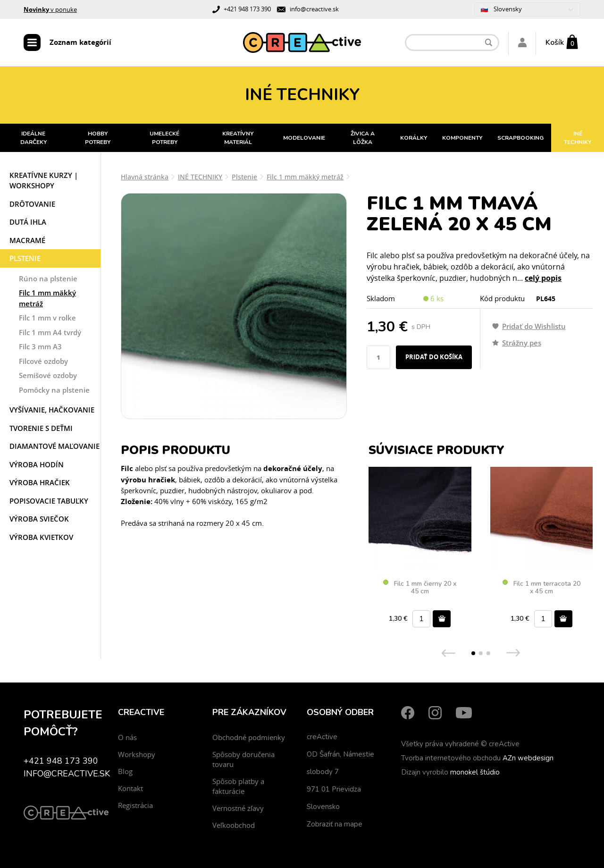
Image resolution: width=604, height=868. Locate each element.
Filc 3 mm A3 (40, 346)
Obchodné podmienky (249, 737)
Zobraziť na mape (335, 824)
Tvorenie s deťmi (41, 428)
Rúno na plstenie (48, 278)
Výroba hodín (37, 464)
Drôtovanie (32, 204)
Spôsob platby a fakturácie (238, 786)
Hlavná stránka (145, 177)
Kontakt (130, 788)
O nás (127, 737)
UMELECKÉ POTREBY (164, 138)
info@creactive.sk (314, 9)
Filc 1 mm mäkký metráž (47, 298)
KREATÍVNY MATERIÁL (238, 138)
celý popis (543, 278)
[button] (473, 653)
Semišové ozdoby (48, 375)
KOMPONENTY (462, 138)
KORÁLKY (414, 138)
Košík (555, 42)
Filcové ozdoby (43, 361)
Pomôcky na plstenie (54, 390)
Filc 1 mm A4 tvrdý (50, 332)
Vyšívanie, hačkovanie (52, 410)
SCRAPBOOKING (520, 138)
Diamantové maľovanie (55, 446)
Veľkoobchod (234, 825)
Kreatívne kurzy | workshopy (44, 181)
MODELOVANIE (304, 138)
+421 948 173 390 (247, 9)
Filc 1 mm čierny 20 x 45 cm (420, 588)
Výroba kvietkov (41, 537)
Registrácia (135, 805)
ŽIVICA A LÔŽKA (363, 138)
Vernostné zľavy (238, 808)
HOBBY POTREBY (98, 138)
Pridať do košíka (434, 357)
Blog (125, 771)
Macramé (27, 240)
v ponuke (50, 9)
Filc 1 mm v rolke (47, 318)
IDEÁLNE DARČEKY (34, 138)
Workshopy (137, 754)
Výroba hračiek (40, 482)
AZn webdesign (528, 758)
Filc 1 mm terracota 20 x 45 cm (541, 588)
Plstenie (25, 258)
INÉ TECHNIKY (578, 138)
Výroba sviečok (39, 519)
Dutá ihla (28, 222)
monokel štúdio (475, 772)
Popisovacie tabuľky (49, 501)
